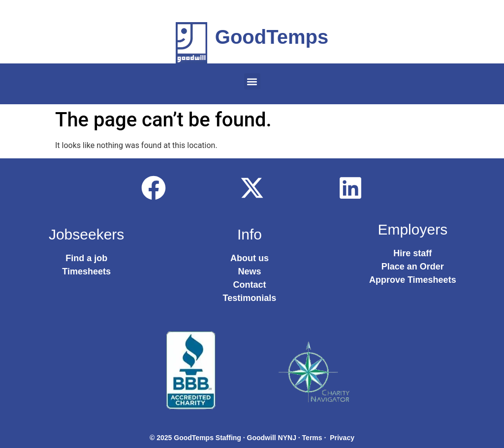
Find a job (86, 258)
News (249, 271)
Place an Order (413, 267)
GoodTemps (272, 37)
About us (250, 258)
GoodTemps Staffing (207, 438)
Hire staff (412, 253)
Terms (312, 438)
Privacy (342, 438)
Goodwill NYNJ (272, 438)
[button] (252, 81)
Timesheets (86, 271)
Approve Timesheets (413, 280)
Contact (249, 285)
